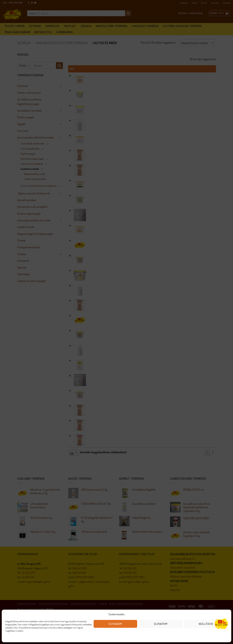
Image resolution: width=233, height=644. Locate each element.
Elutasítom (161, 624)
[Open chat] (221, 623)
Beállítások (206, 624)
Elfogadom (115, 624)
